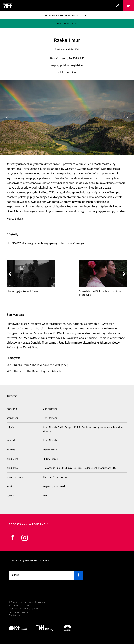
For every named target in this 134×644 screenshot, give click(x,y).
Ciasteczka (14, 615)
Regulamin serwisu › (19, 612)
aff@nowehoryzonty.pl (20, 605)
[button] (127, 117)
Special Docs (65, 24)
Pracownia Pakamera (30, 609)
